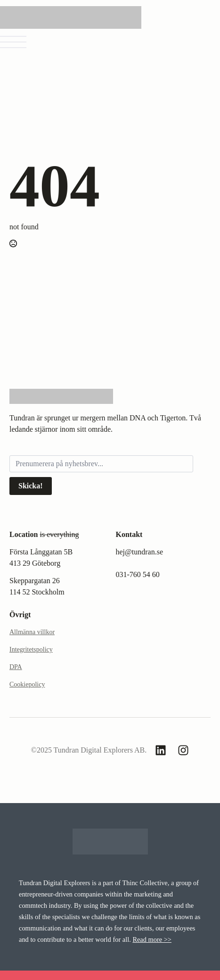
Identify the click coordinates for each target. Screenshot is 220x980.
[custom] (161, 750)
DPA (16, 667)
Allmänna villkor (32, 632)
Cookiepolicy (27, 684)
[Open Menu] (13, 42)
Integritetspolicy (31, 649)
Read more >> (152, 939)
